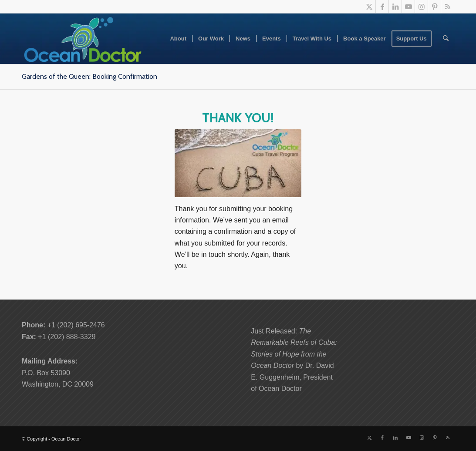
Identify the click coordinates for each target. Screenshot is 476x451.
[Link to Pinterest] (434, 7)
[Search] (446, 39)
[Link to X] (369, 7)
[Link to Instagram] (421, 7)
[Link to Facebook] (382, 7)
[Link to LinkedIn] (395, 7)
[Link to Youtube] (408, 7)
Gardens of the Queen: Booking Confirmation (89, 76)
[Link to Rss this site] (448, 7)
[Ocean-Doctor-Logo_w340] (83, 39)
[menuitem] (178, 39)
